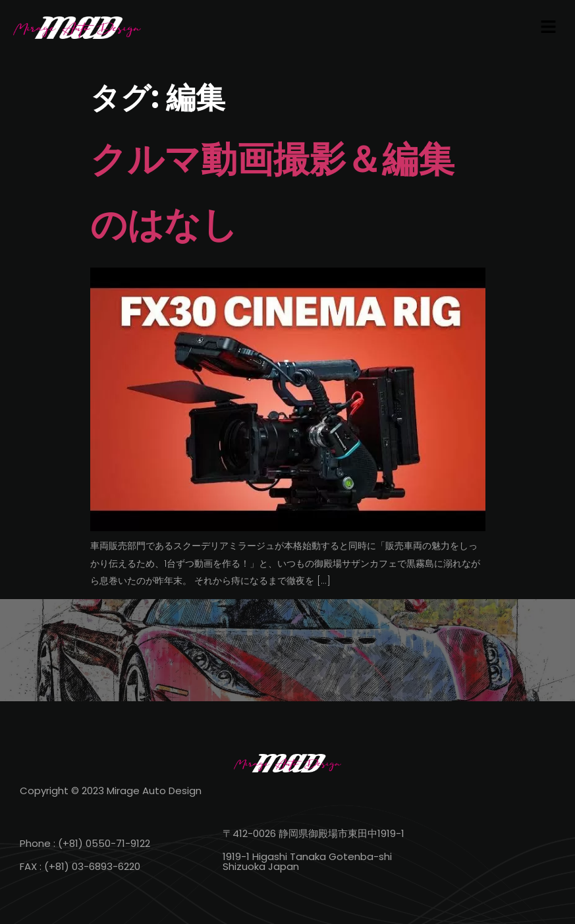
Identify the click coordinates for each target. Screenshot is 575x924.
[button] (549, 28)
